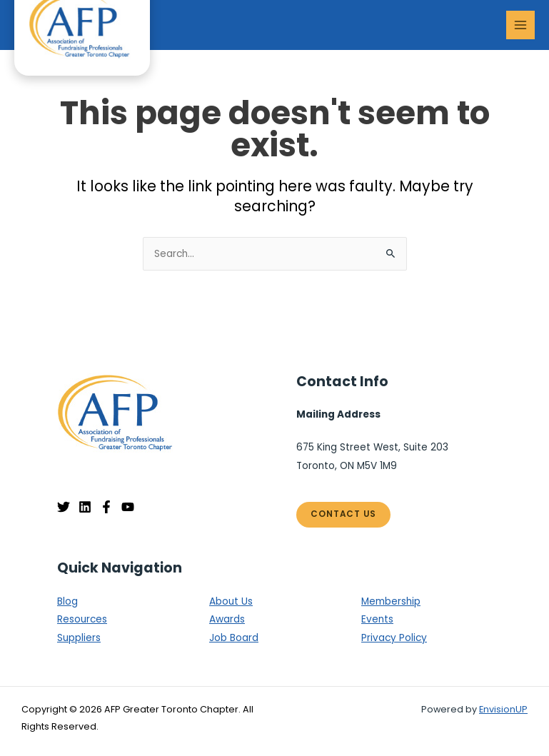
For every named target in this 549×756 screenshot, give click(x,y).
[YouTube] (128, 507)
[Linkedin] (85, 507)
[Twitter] (64, 507)
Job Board (234, 638)
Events (377, 619)
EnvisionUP (503, 709)
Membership (391, 601)
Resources (82, 619)
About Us (231, 601)
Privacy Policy (394, 638)
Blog (67, 601)
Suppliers (79, 638)
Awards (227, 619)
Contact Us (343, 514)
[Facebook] (106, 507)
